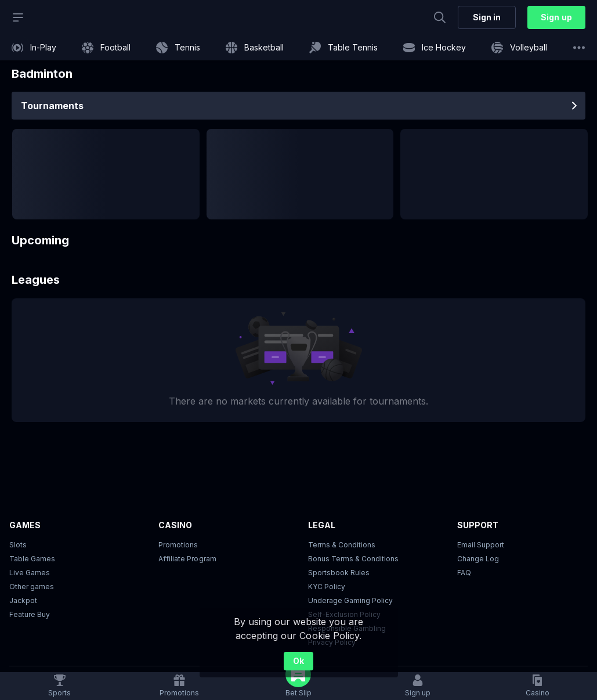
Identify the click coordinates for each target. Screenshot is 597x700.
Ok (298, 661)
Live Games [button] (30, 573)
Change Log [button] (478, 559)
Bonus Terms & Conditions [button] (353, 559)
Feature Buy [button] (30, 614)
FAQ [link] (464, 573)
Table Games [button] (32, 559)
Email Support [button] (481, 545)
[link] (34, 48)
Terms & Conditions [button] (342, 545)
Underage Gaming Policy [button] (350, 600)
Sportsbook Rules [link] (339, 573)
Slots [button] (18, 545)
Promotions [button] (178, 545)
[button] (538, 686)
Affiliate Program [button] (187, 559)
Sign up (556, 17)
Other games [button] (32, 587)
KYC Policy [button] (327, 587)
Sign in (487, 17)
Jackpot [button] (23, 600)
